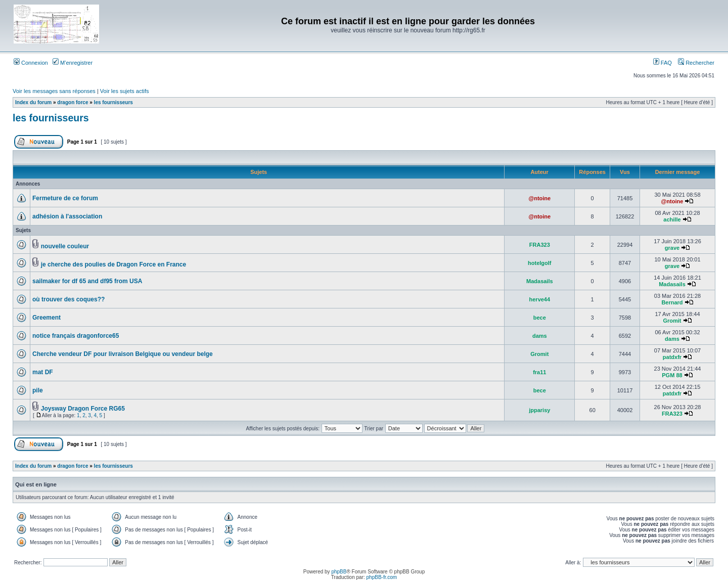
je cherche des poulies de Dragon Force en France (113, 264)
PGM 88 (672, 375)
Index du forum (33, 102)
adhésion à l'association (67, 216)
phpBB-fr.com (382, 577)
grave (672, 248)
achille (672, 219)
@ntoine (539, 198)
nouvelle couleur (65, 246)
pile (38, 390)
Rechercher (696, 63)
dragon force (73, 102)
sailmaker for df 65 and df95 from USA (87, 281)
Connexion (31, 63)
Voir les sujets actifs (125, 91)
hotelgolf (539, 263)
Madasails (540, 281)
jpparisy (539, 410)
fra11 (539, 372)
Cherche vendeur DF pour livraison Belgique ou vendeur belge (123, 354)
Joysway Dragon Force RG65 (83, 409)
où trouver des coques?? (69, 299)
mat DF (43, 372)
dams (540, 336)
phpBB (339, 572)
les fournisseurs (113, 102)
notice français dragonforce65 (76, 336)
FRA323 (540, 245)
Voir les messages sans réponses (54, 91)
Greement (47, 318)
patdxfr (672, 357)
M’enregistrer (73, 63)
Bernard (672, 302)
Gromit (672, 321)
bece (540, 318)
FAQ (663, 63)
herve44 (540, 299)
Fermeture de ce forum (65, 198)
